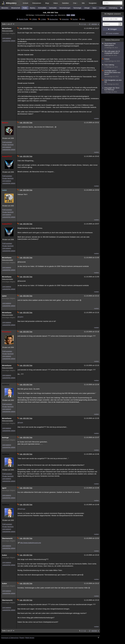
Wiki (83, 3)
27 (90, 24)
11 (85, 24)
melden (96, 119)
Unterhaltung (113, 8)
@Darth (20, 423)
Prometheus (7, 332)
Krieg (48, 15)
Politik (25, 8)
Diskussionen (37, 3)
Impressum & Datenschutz (10, 638)
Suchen (75, 19)
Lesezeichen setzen (9, 41)
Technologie (77, 8)
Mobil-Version (30, 638)
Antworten (65, 19)
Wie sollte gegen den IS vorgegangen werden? (113, 53)
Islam (52, 15)
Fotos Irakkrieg (113, 66)
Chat (75, 3)
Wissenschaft (16, 8)
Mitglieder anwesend (112, 14)
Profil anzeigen (7, 142)
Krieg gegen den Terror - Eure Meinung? (113, 90)
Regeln (22, 638)
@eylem (20, 317)
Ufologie (87, 8)
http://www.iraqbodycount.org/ (30, 543)
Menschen (5, 8)
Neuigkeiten (93, 3)
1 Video (43, 19)
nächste (94, 24)
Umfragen (103, 8)
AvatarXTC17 (7, 156)
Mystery (33, 8)
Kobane (113, 60)
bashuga (5, 438)
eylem (4, 296)
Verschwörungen (65, 8)
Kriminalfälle (42, 8)
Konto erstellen (114, 33)
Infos (83, 19)
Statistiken (65, 3)
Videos (56, 3)
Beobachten (54, 19)
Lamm (4, 190)
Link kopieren (7, 38)
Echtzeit (26, 3)
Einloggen (113, 29)
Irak (56, 15)
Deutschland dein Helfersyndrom (113, 46)
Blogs (47, 3)
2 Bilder (34, 19)
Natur (94, 8)
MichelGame (7, 28)
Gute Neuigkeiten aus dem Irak (113, 82)
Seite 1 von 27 (8, 24)
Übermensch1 (7, 538)
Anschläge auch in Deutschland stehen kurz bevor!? (113, 74)
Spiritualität (53, 8)
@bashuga (21, 509)
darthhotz (6, 385)
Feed (68, 15)
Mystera (5, 123)
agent (4, 488)
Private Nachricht (8, 145)
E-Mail (73, 15)
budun (5, 555)
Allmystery (11, 3)
